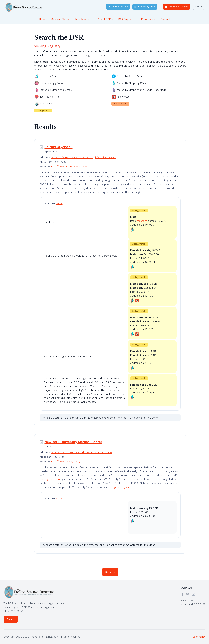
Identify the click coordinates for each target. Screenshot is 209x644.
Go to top (110, 572)
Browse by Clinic (145, 7)
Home (43, 19)
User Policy (199, 637)
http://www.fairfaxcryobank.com (70, 167)
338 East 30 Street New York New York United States (82, 452)
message (142, 221)
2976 (59, 203)
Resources (148, 19)
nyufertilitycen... (122, 487)
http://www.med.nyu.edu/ (66, 461)
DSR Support (127, 19)
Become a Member (176, 7)
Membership (84, 19)
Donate (11, 619)
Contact (165, 19)
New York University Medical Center (73, 442)
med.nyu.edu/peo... (50, 479)
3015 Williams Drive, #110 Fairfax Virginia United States (84, 157)
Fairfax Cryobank (59, 147)
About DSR (105, 19)
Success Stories (61, 19)
